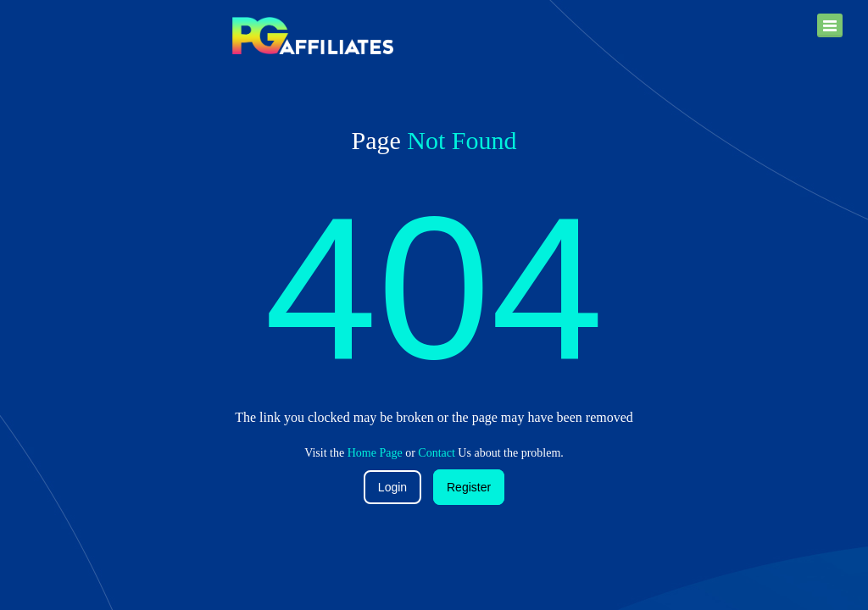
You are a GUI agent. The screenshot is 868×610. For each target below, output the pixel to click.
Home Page (375, 453)
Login (392, 487)
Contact (437, 453)
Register (469, 487)
